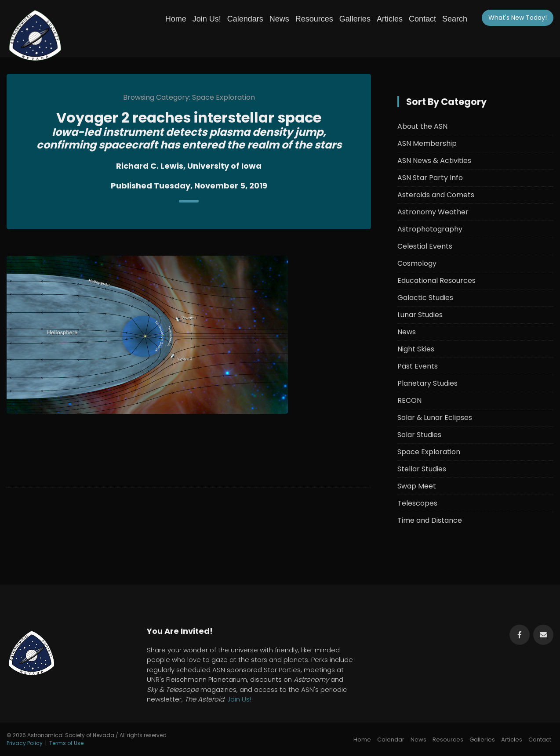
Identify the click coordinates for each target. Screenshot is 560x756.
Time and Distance (430, 520)
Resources (314, 19)
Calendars (245, 19)
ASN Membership (427, 143)
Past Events (418, 366)
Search (455, 19)
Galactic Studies (425, 298)
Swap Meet (417, 486)
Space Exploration (429, 452)
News (279, 19)
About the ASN (422, 126)
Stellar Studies (422, 469)
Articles (390, 19)
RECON (409, 400)
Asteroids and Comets (436, 195)
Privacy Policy (25, 743)
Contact (422, 19)
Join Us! (207, 19)
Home (176, 19)
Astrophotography (430, 229)
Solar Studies (419, 435)
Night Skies (416, 349)
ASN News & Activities (434, 161)
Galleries (355, 19)
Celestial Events (425, 246)
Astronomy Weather (433, 212)
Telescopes (417, 503)
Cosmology (417, 263)
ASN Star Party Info (430, 178)
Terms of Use (66, 743)
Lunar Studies (420, 315)
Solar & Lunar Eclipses (435, 418)
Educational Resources (436, 280)
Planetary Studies (427, 383)
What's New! (518, 18)
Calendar (391, 740)
